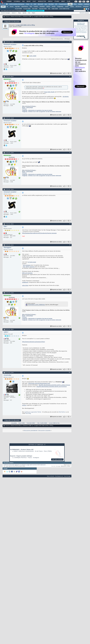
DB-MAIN (66, 97)
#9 (70, 329)
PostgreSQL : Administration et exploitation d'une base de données (37, 110)
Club (68, 1)
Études (57, 1)
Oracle (67, 7)
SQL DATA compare (29, 267)
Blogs (28, 1)
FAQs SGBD (22, 423)
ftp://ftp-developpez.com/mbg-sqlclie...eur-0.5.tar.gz (52, 387)
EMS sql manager (27, 273)
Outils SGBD (55, 9)
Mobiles (80, 4)
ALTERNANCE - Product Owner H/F (22, 449)
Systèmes (87, 4)
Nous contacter (51, 476)
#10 (70, 372)
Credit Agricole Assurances (24, 451)
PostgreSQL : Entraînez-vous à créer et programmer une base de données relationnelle (42, 112)
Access (12, 7)
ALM (35, 4)
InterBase (42, 7)
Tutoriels (17, 1)
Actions (14, 13)
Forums (9, 1)
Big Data (17, 7)
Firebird (36, 7)
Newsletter (42, 1)
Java (46, 4)
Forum (7, 17)
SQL (49, 9)
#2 (70, 76)
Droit (63, 1)
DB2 (31, 7)
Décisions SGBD (27, 17)
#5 (70, 189)
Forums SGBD (27, 9)
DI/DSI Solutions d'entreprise (17, 4)
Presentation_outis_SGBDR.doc (36, 305)
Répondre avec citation (56, 73)
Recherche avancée (84, 13)
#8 (70, 293)
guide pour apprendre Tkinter (33, 412)
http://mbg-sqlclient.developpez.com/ (39, 383)
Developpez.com (59, 476)
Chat (34, 1)
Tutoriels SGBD (43, 9)
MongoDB (86, 7)
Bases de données (16, 17)
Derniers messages (6, 13)
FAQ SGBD (35, 9)
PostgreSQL (60, 7)
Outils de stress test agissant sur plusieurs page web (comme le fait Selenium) (25, 465)
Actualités (14, 423)
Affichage (67, 39)
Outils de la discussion (57, 39)
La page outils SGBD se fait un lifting (25, 25)
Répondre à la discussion (12, 22)
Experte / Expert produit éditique (21, 456)
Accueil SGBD (18, 9)
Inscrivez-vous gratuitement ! (35, 11)
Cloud (28, 4)
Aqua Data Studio (49, 92)
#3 (70, 118)
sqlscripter (25, 285)
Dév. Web (51, 4)
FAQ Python (62, 412)
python (24, 405)
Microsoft (40, 4)
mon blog (28, 413)
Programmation (63, 4)
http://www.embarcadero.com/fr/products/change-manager (39, 233)
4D (7, 7)
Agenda (24, 13)
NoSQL (54, 7)
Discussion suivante (44, 431)
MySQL (48, 7)
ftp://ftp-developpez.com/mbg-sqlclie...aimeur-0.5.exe (54, 385)
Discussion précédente (31, 431)
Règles (34, 13)
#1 (70, 42)
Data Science (25, 7)
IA (31, 4)
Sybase (72, 7)
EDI (56, 4)
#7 (70, 245)
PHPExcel (24, 109)
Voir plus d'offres (57, 460)
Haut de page (67, 476)
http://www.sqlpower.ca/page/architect (33, 342)
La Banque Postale (20, 458)
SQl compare (27, 265)
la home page (32, 262)
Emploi (50, 1)
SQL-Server (79, 7)
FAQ (23, 1)
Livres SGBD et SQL (64, 9)
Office (75, 4)
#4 (70, 153)
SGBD (70, 4)
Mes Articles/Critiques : (29, 106)
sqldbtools (25, 282)
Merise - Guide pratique (27, 108)
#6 (70, 224)
